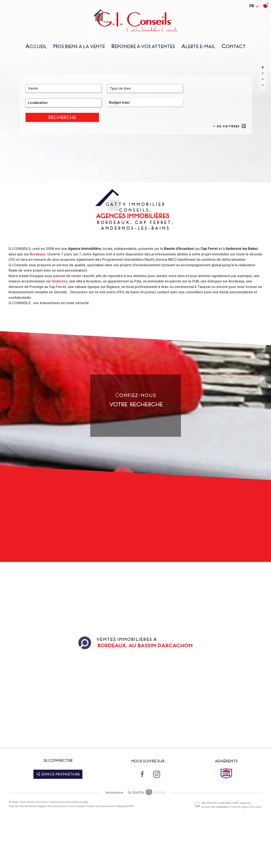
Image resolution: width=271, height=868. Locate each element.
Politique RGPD (126, 855)
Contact (234, 48)
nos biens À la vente (79, 48)
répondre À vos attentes (143, 48)
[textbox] (94, 155)
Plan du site (18, 855)
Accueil (36, 48)
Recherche (229, 156)
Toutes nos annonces (102, 855)
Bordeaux (38, 306)
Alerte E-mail (198, 48)
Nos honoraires (59, 855)
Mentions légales (37, 855)
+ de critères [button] (228, 162)
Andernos (60, 333)
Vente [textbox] (34, 155)
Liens (74, 855)
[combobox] (47, 155)
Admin (83, 855)
